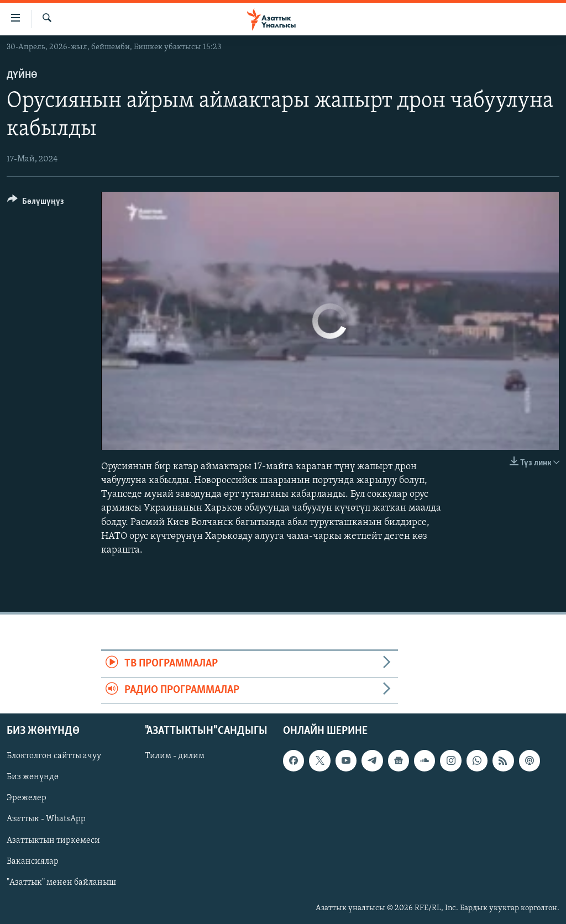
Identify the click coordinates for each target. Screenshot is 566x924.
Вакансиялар (33, 861)
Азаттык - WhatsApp (46, 819)
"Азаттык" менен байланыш (61, 882)
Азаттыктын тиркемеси (53, 840)
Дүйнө (22, 75)
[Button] (36, 203)
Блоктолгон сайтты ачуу (54, 756)
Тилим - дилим (175, 756)
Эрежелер (27, 798)
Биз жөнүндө (33, 777)
